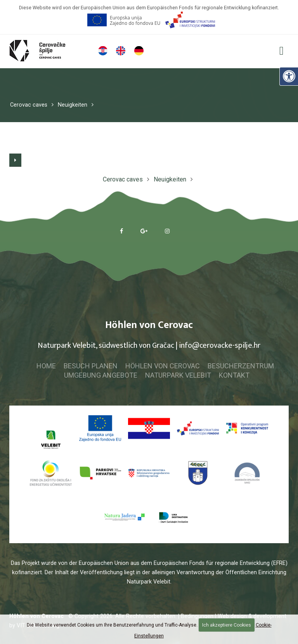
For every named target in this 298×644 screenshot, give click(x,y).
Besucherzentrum (241, 366)
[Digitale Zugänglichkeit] (289, 76)
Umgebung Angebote (101, 375)
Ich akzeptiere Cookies (227, 625)
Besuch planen (91, 366)
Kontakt (234, 375)
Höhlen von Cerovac (163, 366)
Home (46, 366)
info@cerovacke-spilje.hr (220, 345)
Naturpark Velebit (178, 375)
